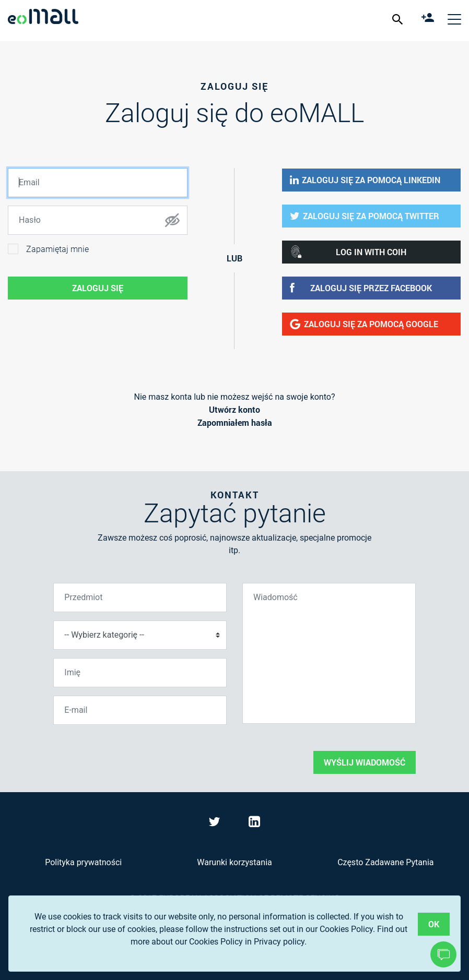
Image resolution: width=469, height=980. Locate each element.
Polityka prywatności (83, 862)
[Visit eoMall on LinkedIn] (254, 824)
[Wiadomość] (329, 653)
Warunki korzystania (234, 862)
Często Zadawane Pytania (385, 862)
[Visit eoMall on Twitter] (216, 824)
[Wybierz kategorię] (140, 635)
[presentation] (133, 754)
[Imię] (140, 673)
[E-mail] (140, 710)
